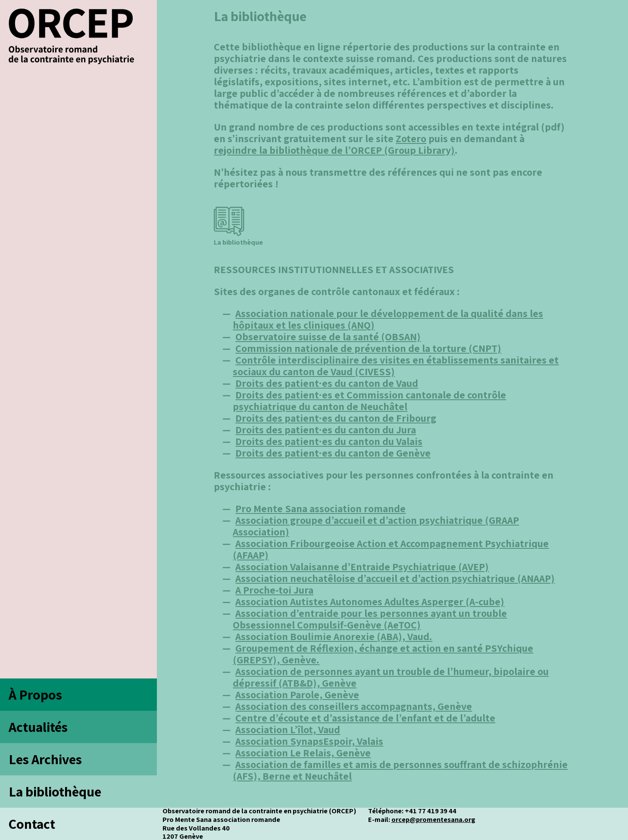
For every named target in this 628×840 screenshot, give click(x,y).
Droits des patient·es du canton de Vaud (327, 383)
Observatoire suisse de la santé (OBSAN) (328, 336)
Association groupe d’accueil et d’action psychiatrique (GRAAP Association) (376, 526)
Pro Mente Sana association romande (320, 508)
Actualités (38, 727)
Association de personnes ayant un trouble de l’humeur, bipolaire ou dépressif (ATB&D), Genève (391, 677)
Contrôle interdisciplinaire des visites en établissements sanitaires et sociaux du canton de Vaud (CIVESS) (396, 366)
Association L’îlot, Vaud (288, 729)
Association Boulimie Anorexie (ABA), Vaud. (334, 636)
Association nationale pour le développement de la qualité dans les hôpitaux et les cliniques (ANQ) (388, 319)
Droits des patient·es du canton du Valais (329, 441)
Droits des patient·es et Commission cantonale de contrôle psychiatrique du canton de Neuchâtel (369, 400)
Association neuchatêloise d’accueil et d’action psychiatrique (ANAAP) (395, 578)
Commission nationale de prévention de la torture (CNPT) (368, 348)
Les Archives (45, 759)
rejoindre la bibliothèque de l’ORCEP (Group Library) (334, 150)
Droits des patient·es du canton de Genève (333, 453)
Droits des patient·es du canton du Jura (326, 429)
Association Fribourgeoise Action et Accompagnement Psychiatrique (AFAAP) (391, 549)
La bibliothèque (55, 791)
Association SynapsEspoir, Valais (309, 741)
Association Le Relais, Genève (303, 753)
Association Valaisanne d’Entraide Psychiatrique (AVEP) (362, 566)
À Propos (35, 694)
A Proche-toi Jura (274, 590)
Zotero (411, 138)
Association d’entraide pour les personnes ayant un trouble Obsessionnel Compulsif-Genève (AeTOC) (370, 619)
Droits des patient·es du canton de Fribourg (336, 418)
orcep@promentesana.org (433, 819)
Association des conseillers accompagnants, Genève (354, 706)
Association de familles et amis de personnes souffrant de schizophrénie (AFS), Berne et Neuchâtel (400, 770)
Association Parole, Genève (297, 694)
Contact (32, 824)
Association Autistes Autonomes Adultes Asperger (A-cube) (370, 601)
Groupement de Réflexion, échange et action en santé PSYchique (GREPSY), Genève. (383, 654)
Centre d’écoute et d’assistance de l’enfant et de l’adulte (365, 718)
